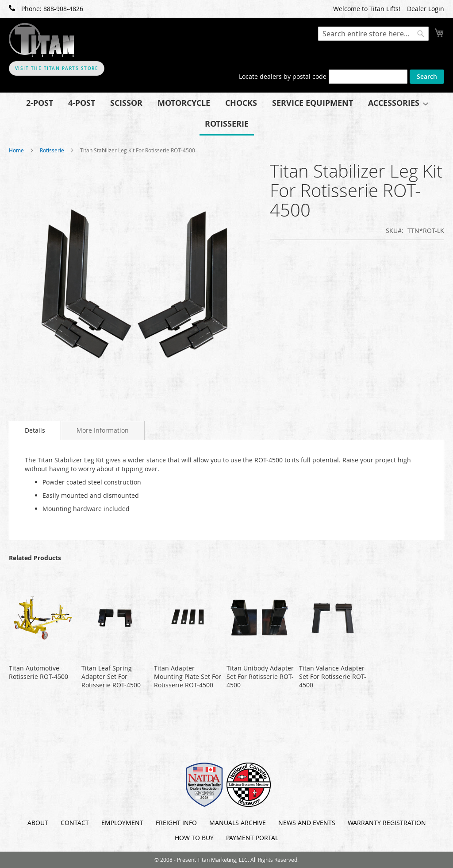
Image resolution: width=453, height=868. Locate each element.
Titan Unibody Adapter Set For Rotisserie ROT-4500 (260, 676)
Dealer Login (426, 9)
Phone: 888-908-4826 (46, 9)
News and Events (307, 823)
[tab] (35, 430)
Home (16, 150)
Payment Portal (252, 838)
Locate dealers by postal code (283, 76)
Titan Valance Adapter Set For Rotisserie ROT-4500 (333, 676)
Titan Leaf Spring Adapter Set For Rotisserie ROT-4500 (111, 676)
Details (35, 430)
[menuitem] (40, 103)
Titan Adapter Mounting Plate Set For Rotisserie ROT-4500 (188, 676)
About (38, 823)
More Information (103, 430)
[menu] (226, 114)
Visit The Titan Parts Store (57, 68)
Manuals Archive (238, 823)
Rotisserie (52, 150)
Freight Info (176, 823)
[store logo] (42, 40)
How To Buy (194, 838)
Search (427, 76)
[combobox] (373, 34)
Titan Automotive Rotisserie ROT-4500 (38, 672)
